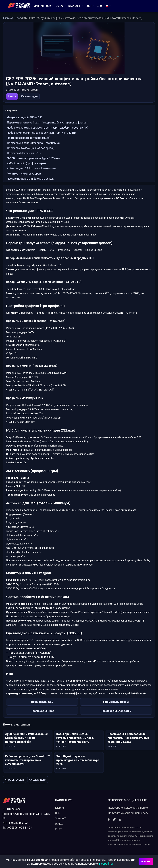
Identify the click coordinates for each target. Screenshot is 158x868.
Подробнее (106, 864)
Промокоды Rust (42, 715)
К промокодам (29, 96)
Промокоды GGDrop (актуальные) (30, 656)
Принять (146, 862)
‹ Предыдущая (14, 784)
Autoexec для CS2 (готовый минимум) (31, 169)
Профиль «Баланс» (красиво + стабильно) (33, 144)
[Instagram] (120, 824)
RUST (89, 6)
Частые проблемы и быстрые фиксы (31, 179)
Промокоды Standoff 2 (116, 715)
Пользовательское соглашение (128, 813)
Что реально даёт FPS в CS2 (25, 118)
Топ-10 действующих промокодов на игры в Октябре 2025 (78, 765)
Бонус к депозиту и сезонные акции (31, 661)
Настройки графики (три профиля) (29, 139)
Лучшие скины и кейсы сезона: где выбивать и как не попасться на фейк (26, 742)
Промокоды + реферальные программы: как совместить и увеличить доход (128, 742)
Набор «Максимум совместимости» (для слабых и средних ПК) (48, 128)
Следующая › (38, 784)
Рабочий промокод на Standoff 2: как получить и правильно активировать (28, 765)
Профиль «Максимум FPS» (24, 154)
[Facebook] (109, 824)
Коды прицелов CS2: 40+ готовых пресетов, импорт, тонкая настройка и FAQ (75, 742)
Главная (38, 6)
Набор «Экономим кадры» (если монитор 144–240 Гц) (41, 133)
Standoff (60, 823)
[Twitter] (114, 824)
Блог (100, 6)
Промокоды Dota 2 (116, 706)
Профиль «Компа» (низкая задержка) (31, 149)
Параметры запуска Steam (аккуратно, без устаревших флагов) (47, 123)
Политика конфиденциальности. (128, 818)
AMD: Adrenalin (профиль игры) (26, 164)
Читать (12, 96)
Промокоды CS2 (42, 706)
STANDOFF (75, 6)
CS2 (49, 6)
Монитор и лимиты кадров (24, 174)
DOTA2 (60, 6)
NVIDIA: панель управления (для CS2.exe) (33, 159)
